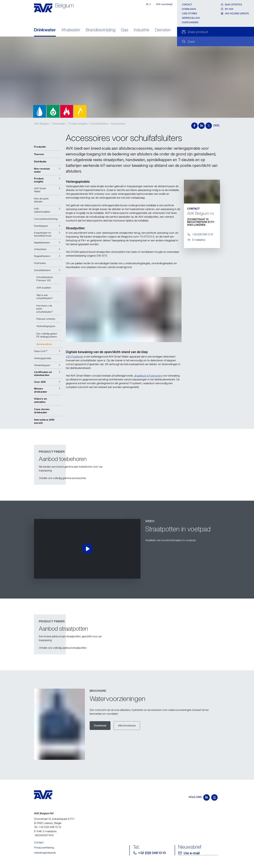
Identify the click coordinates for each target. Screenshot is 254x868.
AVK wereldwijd (164, 4)
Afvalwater (71, 30)
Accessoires (118, 124)
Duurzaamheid (190, 22)
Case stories (189, 13)
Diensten (163, 30)
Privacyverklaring (44, 848)
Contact (187, 5)
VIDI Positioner (74, 357)
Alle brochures (127, 725)
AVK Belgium (42, 124)
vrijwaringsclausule (45, 853)
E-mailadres (50, 831)
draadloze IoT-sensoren (148, 376)
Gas (125, 30)
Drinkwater (45, 30)
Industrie (142, 30)
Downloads (189, 9)
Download (100, 725)
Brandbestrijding (101, 30)
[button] (48, 170)
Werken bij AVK (191, 18)
